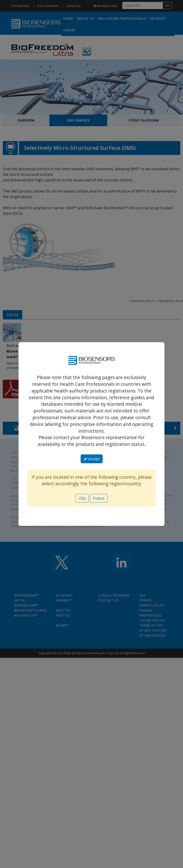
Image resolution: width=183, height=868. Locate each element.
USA (82, 498)
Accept (92, 459)
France (99, 498)
